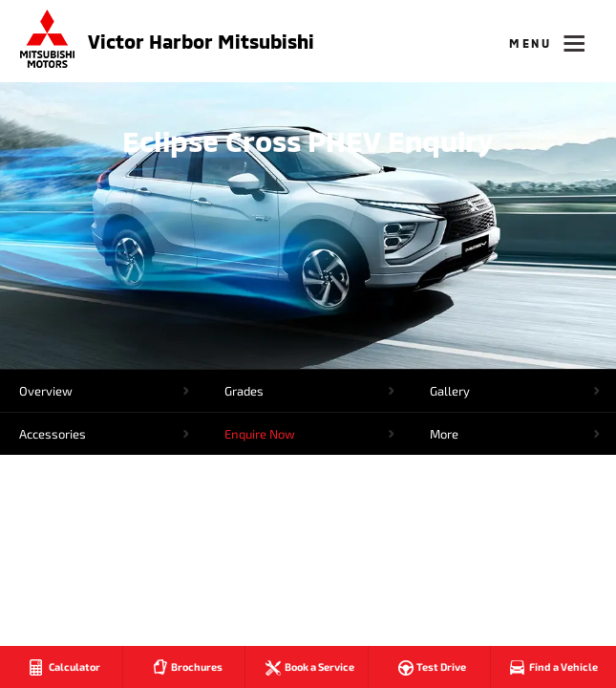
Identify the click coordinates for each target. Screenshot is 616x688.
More (444, 434)
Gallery (450, 391)
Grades (244, 391)
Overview (46, 391)
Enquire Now (260, 434)
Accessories (53, 434)
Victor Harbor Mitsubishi (201, 41)
